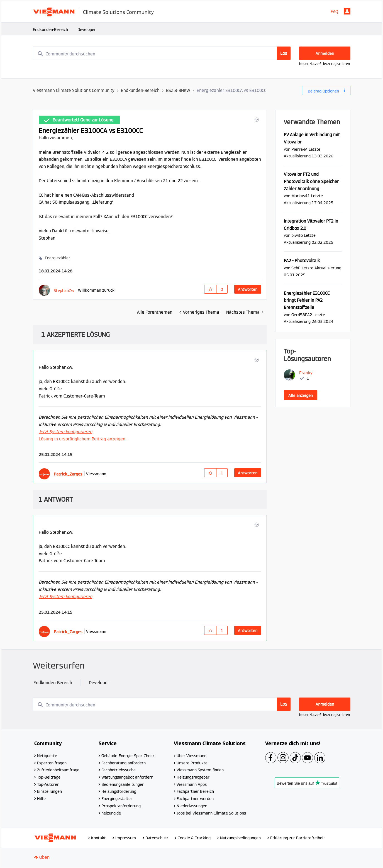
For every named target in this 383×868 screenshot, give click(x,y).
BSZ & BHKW (178, 90)
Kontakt (98, 838)
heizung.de (111, 813)
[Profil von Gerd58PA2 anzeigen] (302, 315)
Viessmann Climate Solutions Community (74, 90)
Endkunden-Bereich (50, 30)
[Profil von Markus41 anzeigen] (301, 196)
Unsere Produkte (192, 763)
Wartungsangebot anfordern (127, 777)
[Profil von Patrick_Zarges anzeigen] (68, 474)
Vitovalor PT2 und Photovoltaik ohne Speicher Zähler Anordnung (311, 181)
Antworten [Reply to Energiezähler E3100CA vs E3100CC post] (248, 289)
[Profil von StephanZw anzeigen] (64, 290)
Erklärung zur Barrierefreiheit (298, 838)
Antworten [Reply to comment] (248, 473)
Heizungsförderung (119, 791)
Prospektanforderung (121, 806)
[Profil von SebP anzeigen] (296, 268)
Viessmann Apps (192, 784)
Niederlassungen (192, 806)
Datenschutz (157, 838)
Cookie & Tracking (194, 838)
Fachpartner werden (195, 799)
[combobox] (162, 53)
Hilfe (41, 799)
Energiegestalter (117, 799)
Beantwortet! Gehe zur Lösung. (83, 120)
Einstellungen (49, 791)
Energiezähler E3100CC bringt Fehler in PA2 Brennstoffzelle (307, 300)
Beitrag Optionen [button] (323, 91)
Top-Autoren (48, 784)
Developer (87, 30)
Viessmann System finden (200, 770)
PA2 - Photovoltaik (302, 261)
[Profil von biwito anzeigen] (297, 235)
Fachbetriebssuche (119, 770)
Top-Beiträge (49, 777)
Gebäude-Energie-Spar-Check (128, 756)
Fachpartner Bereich (195, 791)
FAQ (334, 12)
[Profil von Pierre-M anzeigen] (299, 149)
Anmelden (347, 11)
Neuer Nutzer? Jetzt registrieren (325, 64)
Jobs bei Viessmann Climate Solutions (211, 813)
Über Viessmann (191, 756)
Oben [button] (44, 857)
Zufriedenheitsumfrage (58, 770)
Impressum (126, 838)
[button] (256, 120)
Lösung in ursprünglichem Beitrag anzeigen (82, 439)
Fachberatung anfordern (124, 763)
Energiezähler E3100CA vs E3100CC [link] (231, 90)
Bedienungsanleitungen (123, 784)
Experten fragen (52, 763)
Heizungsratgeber (193, 777)
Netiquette (47, 756)
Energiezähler (58, 258)
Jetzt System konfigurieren (65, 432)
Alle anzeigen (301, 396)
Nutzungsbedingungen (240, 838)
